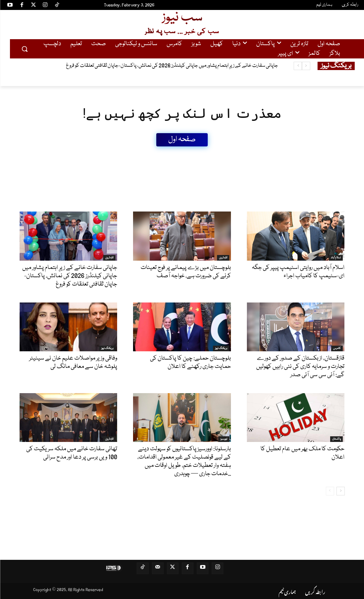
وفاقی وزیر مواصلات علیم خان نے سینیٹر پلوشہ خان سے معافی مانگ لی (73, 362)
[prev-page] (330, 491)
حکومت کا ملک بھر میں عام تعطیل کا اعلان (302, 453)
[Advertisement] (140, 161)
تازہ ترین (109, 258)
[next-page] (341, 491)
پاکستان (336, 439)
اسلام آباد (336, 258)
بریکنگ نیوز (107, 348)
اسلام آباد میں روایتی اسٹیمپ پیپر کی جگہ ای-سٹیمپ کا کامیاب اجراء (298, 272)
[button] (25, 49)
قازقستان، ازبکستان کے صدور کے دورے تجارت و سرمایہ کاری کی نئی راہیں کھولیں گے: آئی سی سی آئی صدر (300, 367)
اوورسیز (224, 439)
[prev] (306, 66)
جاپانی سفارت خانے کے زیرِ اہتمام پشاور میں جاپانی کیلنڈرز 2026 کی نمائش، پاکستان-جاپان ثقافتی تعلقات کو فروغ (172, 66)
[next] (298, 66)
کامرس (337, 348)
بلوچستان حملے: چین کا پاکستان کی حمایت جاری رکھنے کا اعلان (190, 362)
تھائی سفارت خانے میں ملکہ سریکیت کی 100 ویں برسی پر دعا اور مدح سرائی (72, 453)
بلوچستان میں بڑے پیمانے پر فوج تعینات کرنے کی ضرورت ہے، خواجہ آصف (186, 272)
